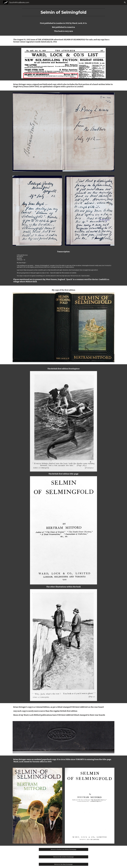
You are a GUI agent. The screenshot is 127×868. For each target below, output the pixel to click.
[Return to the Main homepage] (64, 864)
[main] (63, 12)
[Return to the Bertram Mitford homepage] (64, 849)
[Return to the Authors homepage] (64, 857)
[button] (125, 2)
